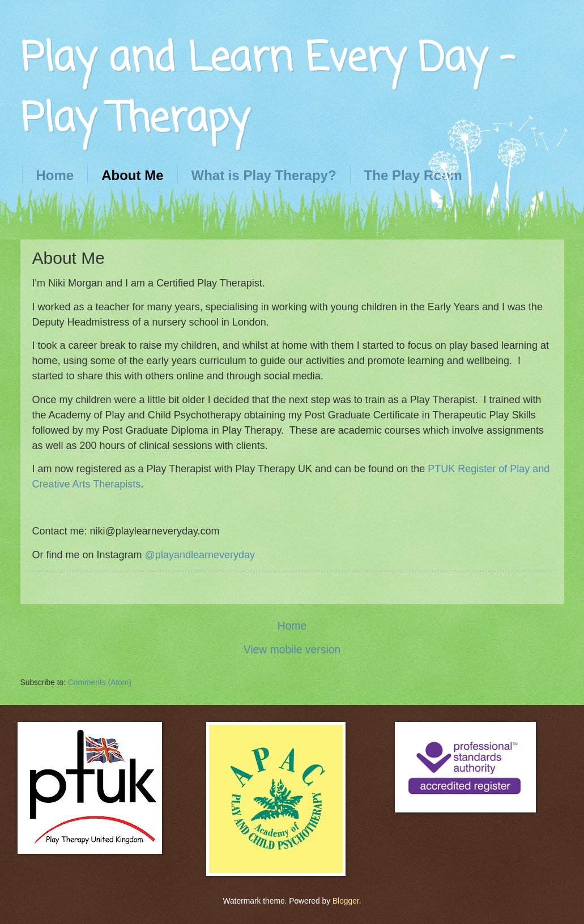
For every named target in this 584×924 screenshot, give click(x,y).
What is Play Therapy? (264, 175)
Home (55, 175)
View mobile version (292, 650)
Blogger (346, 901)
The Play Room (413, 175)
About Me (132, 175)
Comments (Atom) (100, 683)
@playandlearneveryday (200, 555)
